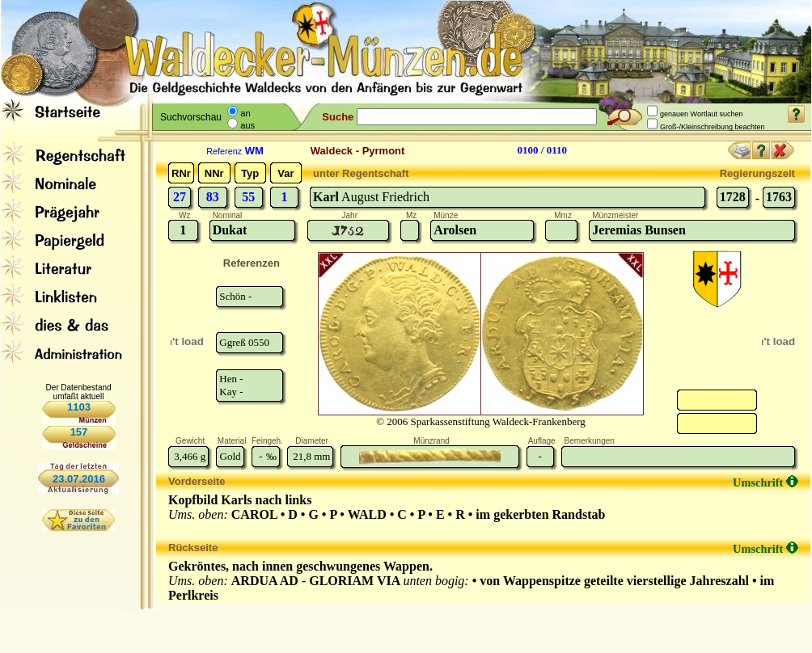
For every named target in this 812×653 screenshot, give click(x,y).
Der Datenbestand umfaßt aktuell (78, 392)
